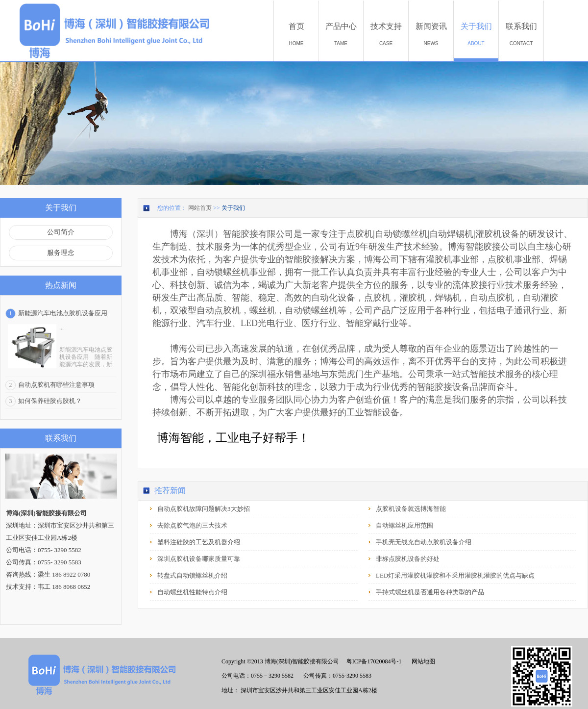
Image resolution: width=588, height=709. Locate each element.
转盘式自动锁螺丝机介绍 (192, 575)
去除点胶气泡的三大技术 (192, 525)
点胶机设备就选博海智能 (411, 509)
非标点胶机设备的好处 (408, 559)
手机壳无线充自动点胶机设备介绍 (424, 542)
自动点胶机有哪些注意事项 (56, 385)
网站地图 (422, 661)
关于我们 (233, 208)
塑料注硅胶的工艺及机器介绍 (199, 542)
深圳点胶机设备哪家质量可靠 (199, 559)
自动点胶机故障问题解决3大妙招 (204, 509)
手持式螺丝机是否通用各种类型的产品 (430, 592)
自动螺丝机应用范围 (404, 525)
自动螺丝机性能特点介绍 (192, 592)
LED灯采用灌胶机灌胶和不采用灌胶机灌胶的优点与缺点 (455, 575)
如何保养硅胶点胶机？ (50, 401)
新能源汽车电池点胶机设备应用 (63, 313)
